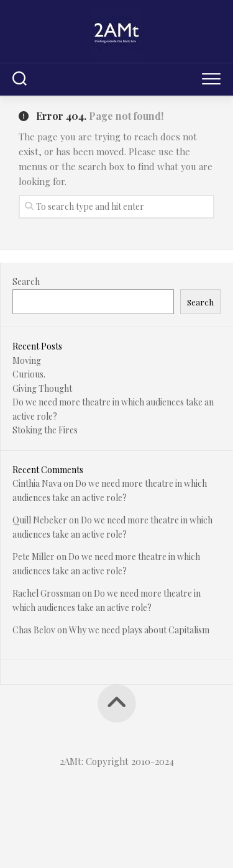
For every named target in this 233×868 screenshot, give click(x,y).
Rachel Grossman (46, 593)
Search (26, 282)
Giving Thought (42, 388)
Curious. (29, 374)
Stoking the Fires (45, 430)
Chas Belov (34, 630)
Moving (27, 360)
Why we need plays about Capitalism (139, 630)
